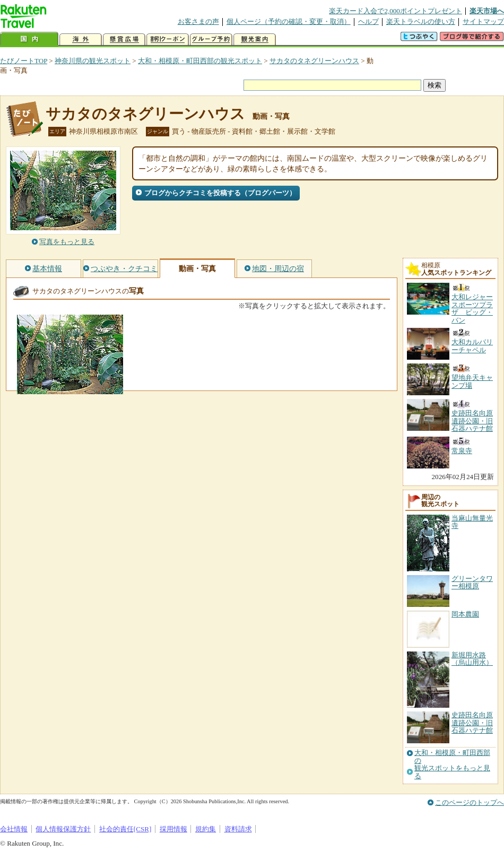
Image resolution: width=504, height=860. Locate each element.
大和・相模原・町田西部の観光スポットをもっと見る (452, 764)
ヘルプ (368, 21)
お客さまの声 (198, 21)
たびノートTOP (24, 61)
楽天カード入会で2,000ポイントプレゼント (396, 11)
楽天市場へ (487, 11)
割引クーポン (168, 40)
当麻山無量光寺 (472, 522)
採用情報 (173, 829)
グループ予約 (211, 40)
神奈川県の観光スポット (93, 61)
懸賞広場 (124, 40)
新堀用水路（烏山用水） (472, 659)
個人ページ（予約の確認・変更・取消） (289, 21)
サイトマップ (483, 21)
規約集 (206, 829)
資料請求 (238, 829)
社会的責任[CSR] (125, 829)
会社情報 (14, 829)
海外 (81, 40)
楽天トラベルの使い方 (421, 21)
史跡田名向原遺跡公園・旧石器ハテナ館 (472, 723)
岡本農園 (465, 614)
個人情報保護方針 (63, 829)
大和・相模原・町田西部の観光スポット (200, 61)
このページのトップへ (470, 802)
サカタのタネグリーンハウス (314, 61)
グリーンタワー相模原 (472, 582)
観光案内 (255, 40)
